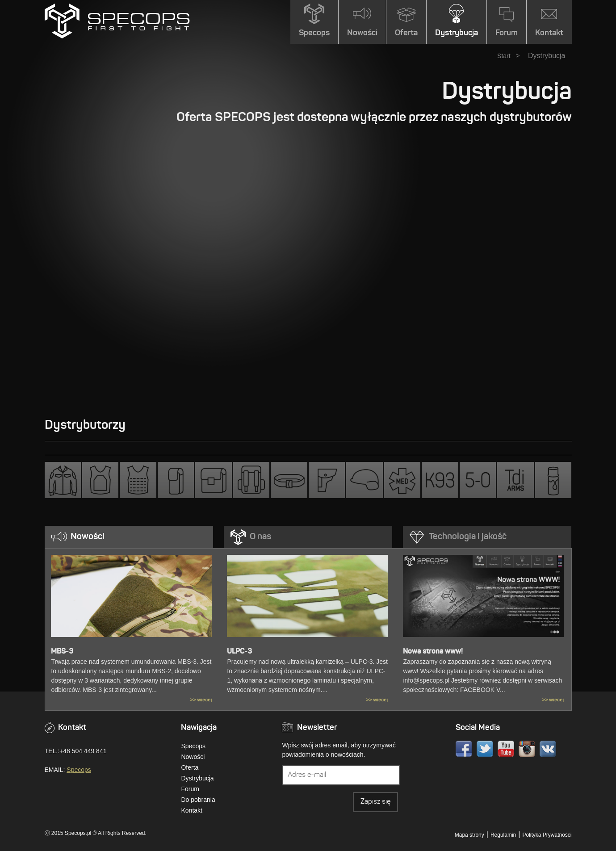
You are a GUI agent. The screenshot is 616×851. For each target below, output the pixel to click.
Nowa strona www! (433, 652)
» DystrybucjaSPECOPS (117, 21)
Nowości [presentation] (88, 537)
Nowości (193, 757)
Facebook (464, 749)
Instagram (527, 749)
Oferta (190, 767)
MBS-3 (62, 652)
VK (548, 749)
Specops (79, 770)
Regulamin (503, 835)
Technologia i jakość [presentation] (468, 537)
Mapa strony (469, 835)
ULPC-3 (239, 652)
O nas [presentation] (260, 537)
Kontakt (191, 810)
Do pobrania (198, 800)
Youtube (506, 749)
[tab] (129, 537)
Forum (190, 789)
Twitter (485, 749)
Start (504, 56)
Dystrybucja (197, 778)
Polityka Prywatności (547, 835)
